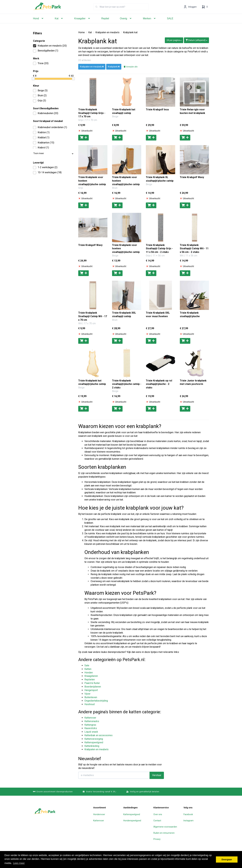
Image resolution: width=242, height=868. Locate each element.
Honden (89, 673)
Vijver (87, 694)
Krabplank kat (130, 32)
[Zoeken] (96, 11)
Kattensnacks (92, 721)
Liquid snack (91, 732)
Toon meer (53, 154)
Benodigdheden (46, 51)
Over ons (158, 814)
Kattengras (90, 725)
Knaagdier (82, 23)
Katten (88, 669)
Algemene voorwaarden (165, 827)
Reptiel (105, 23)
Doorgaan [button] (227, 859)
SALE (170, 23)
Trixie (41, 63)
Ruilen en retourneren (164, 833)
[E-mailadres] (114, 775)
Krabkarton (44, 143)
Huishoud (90, 704)
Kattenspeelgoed (94, 742)
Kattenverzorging (94, 739)
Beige (40, 91)
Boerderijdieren (93, 687)
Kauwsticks (91, 728)
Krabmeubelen (46, 113)
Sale (87, 665)
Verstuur (157, 775)
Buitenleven (91, 697)
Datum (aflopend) (196, 40)
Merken (150, 23)
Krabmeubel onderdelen (50, 127)
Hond (39, 23)
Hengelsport (91, 690)
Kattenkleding (92, 746)
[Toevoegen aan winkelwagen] (83, 138)
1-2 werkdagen (45, 167)
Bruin (40, 96)
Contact (157, 821)
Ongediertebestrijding (96, 701)
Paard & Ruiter (92, 683)
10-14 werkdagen (47, 173)
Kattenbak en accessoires (98, 735)
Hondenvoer (99, 814)
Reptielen (90, 680)
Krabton (41, 133)
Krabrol (41, 148)
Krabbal (41, 138)
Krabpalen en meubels (50, 46)
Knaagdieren (91, 676)
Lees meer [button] (19, 863)
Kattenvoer (90, 718)
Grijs (40, 101)
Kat (59, 23)
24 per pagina (174, 40)
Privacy (157, 839)
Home (81, 32)
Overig (126, 23)
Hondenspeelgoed (132, 821)
